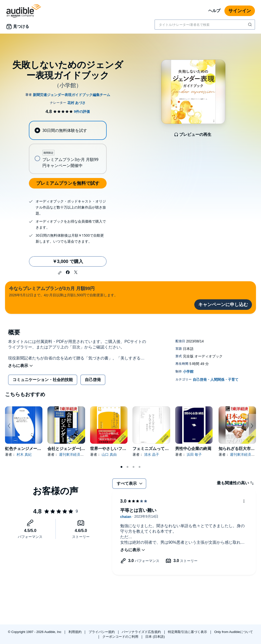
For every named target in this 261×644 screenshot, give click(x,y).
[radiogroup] (68, 147)
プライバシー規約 (102, 632)
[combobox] (205, 25)
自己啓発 (93, 380)
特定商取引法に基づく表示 (188, 632)
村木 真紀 (24, 454)
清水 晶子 (152, 454)
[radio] (68, 130)
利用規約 (76, 632)
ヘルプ (214, 11)
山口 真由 (109, 454)
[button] (60, 273)
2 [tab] (127, 467)
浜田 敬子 (194, 454)
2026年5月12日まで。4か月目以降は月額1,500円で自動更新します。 (63, 291)
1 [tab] (121, 467)
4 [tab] (140, 467)
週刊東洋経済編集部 (75, 454)
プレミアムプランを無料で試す (68, 183)
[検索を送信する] (250, 25)
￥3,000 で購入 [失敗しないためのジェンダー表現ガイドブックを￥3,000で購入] (68, 261)
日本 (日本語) (155, 637)
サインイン (240, 11)
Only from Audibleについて (234, 632)
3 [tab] (134, 467)
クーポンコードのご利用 (121, 637)
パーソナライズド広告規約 (142, 632)
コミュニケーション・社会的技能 (43, 380)
